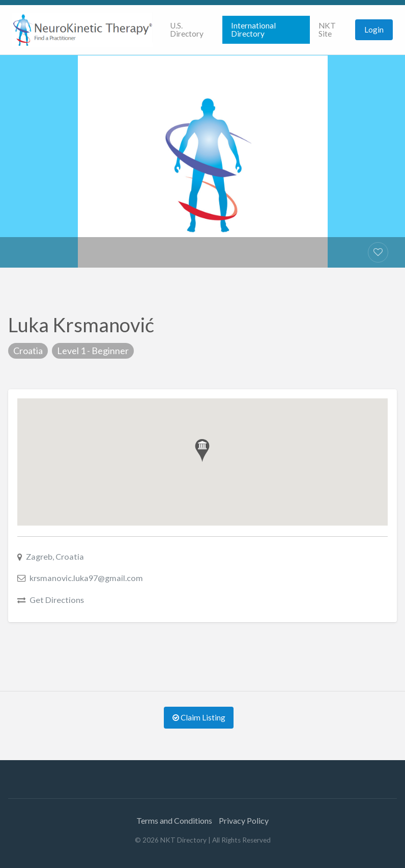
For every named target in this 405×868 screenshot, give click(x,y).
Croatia (28, 351)
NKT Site (327, 30)
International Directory (253, 30)
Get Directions (57, 600)
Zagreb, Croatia (55, 556)
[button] (202, 451)
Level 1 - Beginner (93, 351)
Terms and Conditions (174, 820)
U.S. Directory (187, 30)
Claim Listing (199, 717)
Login (374, 30)
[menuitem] (192, 30)
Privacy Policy (244, 820)
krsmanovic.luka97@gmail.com (86, 578)
